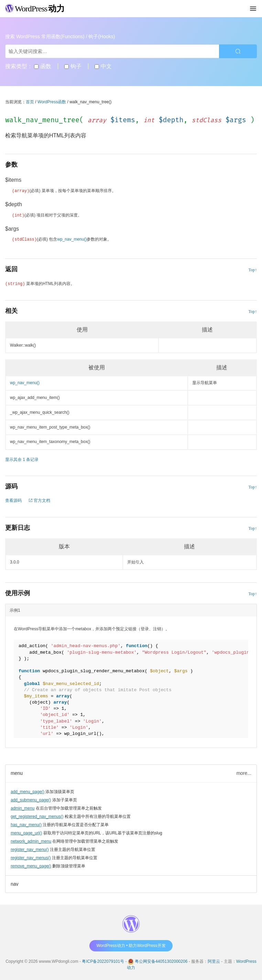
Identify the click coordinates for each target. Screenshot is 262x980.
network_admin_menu (31, 840)
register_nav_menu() (30, 849)
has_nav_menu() (26, 824)
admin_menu (23, 807)
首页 (30, 102)
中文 (103, 66)
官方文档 (39, 499)
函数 (42, 66)
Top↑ (253, 269)
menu (17, 772)
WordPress (35, 9)
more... (244, 772)
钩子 (73, 66)
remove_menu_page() (31, 865)
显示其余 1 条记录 (22, 459)
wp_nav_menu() (72, 239)
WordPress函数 (52, 102)
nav (15, 883)
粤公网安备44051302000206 (161, 960)
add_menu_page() (28, 791)
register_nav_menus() (31, 857)
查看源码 (13, 499)
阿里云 (214, 960)
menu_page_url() (26, 832)
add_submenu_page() (31, 799)
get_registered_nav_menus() (37, 815)
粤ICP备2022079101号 (103, 960)
